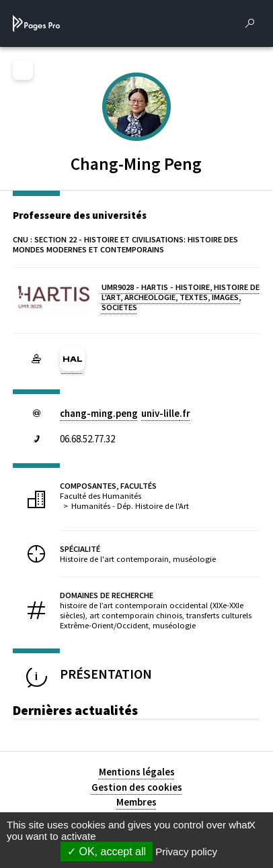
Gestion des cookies (137, 787)
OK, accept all (107, 852)
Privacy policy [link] (186, 852)
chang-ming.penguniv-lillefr (125, 413)
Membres (136, 802)
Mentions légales (137, 772)
